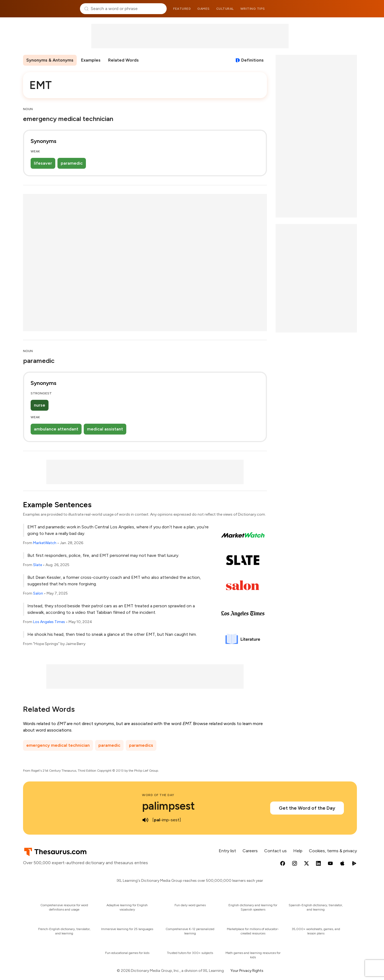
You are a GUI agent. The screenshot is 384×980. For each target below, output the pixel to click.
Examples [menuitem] (91, 60)
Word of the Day (158, 795)
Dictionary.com (335, 9)
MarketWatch (45, 543)
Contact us (275, 851)
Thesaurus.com (49, 9)
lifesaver (43, 163)
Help (298, 851)
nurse (40, 405)
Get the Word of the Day (307, 808)
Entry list (227, 851)
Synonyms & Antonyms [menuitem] (50, 60)
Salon (38, 593)
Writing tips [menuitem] (253, 9)
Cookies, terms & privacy (333, 851)
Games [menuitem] (204, 9)
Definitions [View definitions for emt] (252, 60)
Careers (250, 851)
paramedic (72, 163)
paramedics (141, 745)
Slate (38, 565)
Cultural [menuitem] (225, 9)
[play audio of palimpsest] (145, 820)
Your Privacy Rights (247, 971)
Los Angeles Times (49, 622)
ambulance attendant (56, 429)
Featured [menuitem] (182, 9)
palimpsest (168, 806)
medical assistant (105, 429)
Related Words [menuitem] (123, 60)
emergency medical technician (58, 745)
